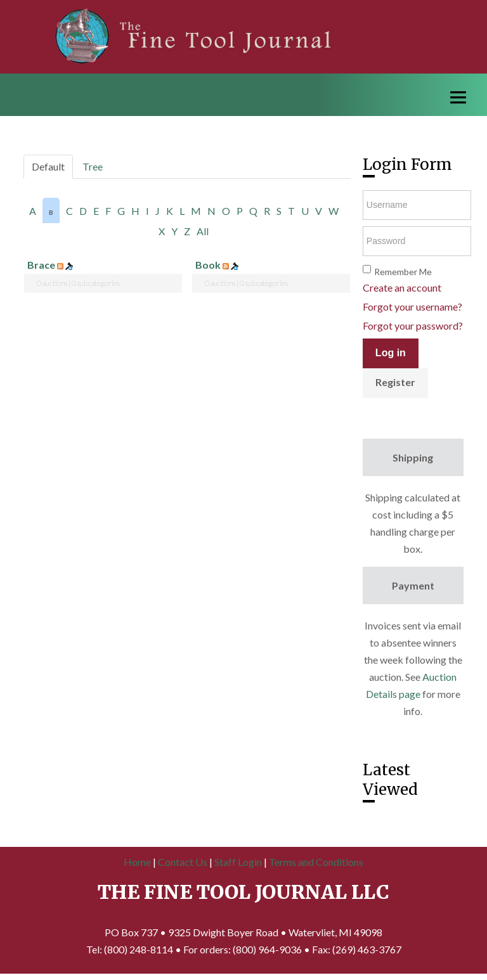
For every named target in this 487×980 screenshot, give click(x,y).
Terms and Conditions (316, 862)
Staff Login (238, 862)
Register (395, 382)
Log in (391, 353)
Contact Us (183, 862)
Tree (93, 166)
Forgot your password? (413, 326)
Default (48, 166)
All (203, 231)
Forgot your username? (412, 306)
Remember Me (403, 272)
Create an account (402, 287)
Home (137, 862)
